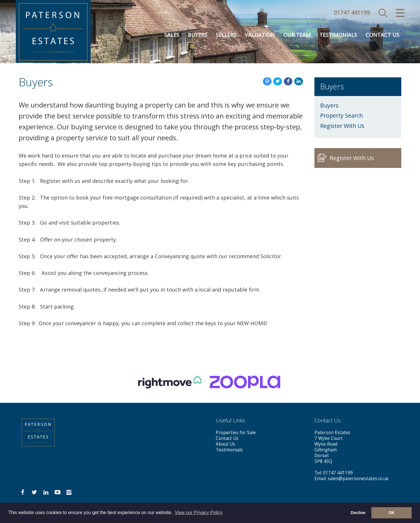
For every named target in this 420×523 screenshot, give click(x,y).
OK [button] (392, 513)
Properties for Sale (236, 433)
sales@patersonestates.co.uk (358, 479)
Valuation (260, 35)
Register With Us (342, 126)
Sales (172, 35)
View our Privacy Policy (198, 513)
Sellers (226, 35)
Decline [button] (358, 513)
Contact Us (382, 35)
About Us (225, 444)
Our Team (297, 35)
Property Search (341, 116)
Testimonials (338, 35)
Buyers (197, 35)
